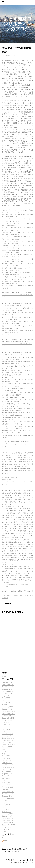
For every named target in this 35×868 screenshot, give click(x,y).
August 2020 (7, 827)
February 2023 (8, 760)
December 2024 (8, 711)
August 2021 (7, 800)
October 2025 (7, 689)
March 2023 (6, 758)
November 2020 (8, 821)
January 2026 (7, 682)
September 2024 (9, 718)
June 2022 (6, 778)
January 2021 (7, 816)
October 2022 (7, 769)
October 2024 (7, 716)
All (3, 838)
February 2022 (8, 787)
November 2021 (8, 794)
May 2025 (6, 700)
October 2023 (7, 743)
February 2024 (8, 734)
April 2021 (6, 809)
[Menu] (3, 2)
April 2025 (6, 702)
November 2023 (8, 740)
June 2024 (6, 725)
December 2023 (8, 738)
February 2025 (8, 707)
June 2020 (6, 832)
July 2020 (6, 829)
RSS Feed (8, 841)
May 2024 (6, 727)
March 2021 (6, 812)
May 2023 (6, 754)
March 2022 (6, 785)
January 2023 (7, 763)
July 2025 (6, 696)
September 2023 (8, 745)
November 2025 (8, 687)
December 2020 (8, 818)
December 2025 (8, 685)
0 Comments (19, 56)
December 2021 (8, 792)
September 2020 (9, 825)
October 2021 (7, 796)
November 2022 (8, 767)
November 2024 (8, 714)
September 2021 (8, 798)
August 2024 (7, 720)
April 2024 (6, 729)
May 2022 (6, 780)
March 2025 (6, 705)
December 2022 (8, 765)
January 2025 (7, 709)
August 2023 (7, 747)
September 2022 (8, 771)
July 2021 (6, 803)
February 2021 (7, 814)
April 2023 (6, 756)
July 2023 (6, 749)
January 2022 (7, 789)
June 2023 (6, 751)
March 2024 (7, 731)
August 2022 (7, 774)
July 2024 (6, 722)
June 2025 (6, 698)
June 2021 (6, 805)
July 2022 (6, 776)
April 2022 (6, 783)
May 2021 (6, 807)
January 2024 (7, 736)
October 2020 (7, 823)
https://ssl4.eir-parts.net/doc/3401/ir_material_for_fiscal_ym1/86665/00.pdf (17, 482)
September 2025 (8, 691)
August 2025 (7, 693)
